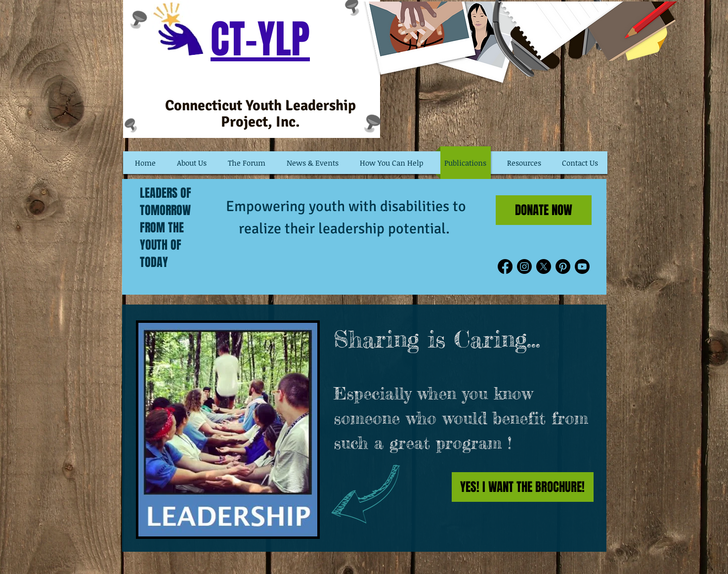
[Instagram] (524, 266)
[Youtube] (582, 266)
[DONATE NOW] (544, 210)
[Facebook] (505, 266)
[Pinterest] (563, 266)
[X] (544, 266)
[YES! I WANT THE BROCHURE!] (523, 487)
